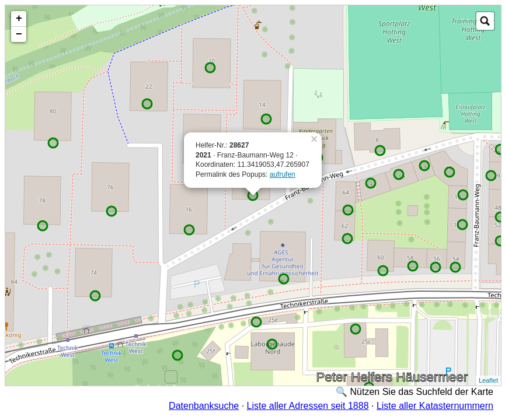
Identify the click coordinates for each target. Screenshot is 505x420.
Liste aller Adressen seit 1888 (308, 406)
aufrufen (283, 174)
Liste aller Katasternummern (435, 406)
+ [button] (19, 19)
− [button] (19, 34)
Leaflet (488, 380)
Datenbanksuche (204, 406)
